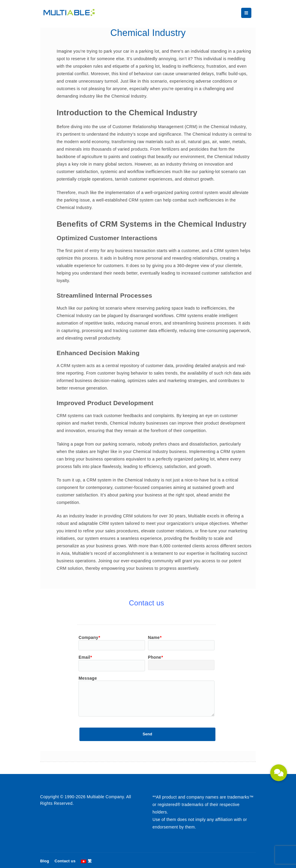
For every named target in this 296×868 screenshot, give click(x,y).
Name (155, 637)
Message (88, 678)
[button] (279, 773)
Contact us (65, 861)
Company (89, 637)
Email (85, 657)
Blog (45, 861)
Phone (155, 657)
